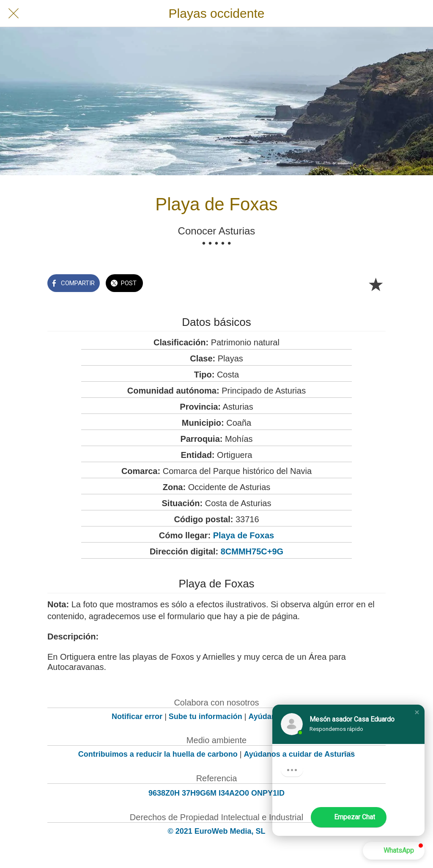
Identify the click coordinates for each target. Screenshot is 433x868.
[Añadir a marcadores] (375, 284)
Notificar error (137, 716)
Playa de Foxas (244, 535)
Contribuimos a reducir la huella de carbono (158, 754)
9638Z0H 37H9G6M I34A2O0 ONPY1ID (216, 793)
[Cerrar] (14, 14)
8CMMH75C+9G (252, 551)
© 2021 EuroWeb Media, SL (217, 831)
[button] (417, 712)
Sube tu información (206, 716)
